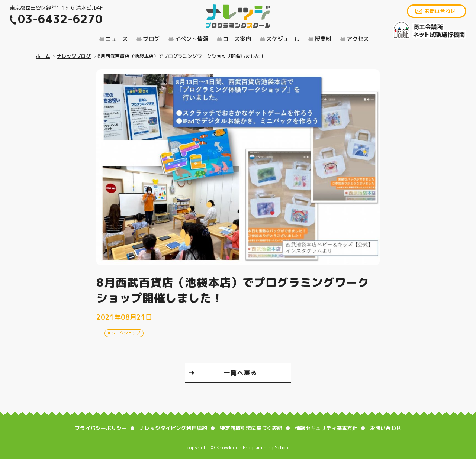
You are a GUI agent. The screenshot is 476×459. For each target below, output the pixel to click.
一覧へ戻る (241, 373)
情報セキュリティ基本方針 (326, 428)
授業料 (323, 39)
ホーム (43, 56)
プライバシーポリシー (101, 428)
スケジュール (283, 39)
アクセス (358, 39)
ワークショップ (126, 333)
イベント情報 (192, 39)
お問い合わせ (440, 11)
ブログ (151, 39)
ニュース (117, 39)
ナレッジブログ (74, 56)
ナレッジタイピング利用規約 (173, 428)
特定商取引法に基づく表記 (251, 428)
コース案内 (237, 39)
